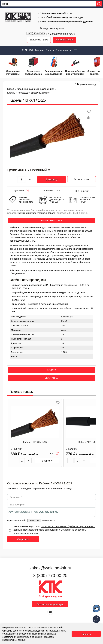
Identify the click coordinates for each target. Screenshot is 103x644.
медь (64, 330)
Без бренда (67, 317)
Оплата (50, 50)
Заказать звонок (64, 40)
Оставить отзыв (52, 191)
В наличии (82, 191)
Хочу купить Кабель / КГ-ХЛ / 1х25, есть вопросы (51, 513)
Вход (44, 28)
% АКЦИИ (27, 50)
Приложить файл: (17, 521)
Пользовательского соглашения (41, 530)
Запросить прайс (39, 40)
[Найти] (99, 4)
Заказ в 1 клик (82, 179)
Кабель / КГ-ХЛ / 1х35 (35, 442)
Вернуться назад (86, 84)
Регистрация (57, 28)
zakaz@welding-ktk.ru (63, 34)
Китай (64, 321)
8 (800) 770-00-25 (35, 33)
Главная (40, 50)
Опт (55, 454)
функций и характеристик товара (37, 213)
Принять (86, 634)
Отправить (23, 539)
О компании (64, 50)
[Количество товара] (22, 461)
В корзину (51, 180)
